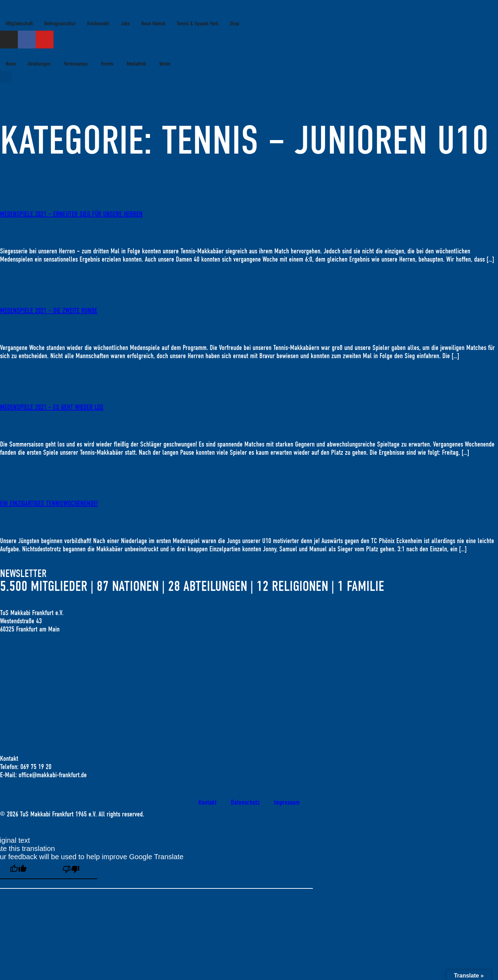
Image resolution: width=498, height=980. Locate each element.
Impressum (287, 802)
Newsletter (23, 574)
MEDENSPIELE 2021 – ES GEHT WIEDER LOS (52, 407)
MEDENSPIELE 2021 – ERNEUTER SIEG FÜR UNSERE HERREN (71, 214)
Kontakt (207, 802)
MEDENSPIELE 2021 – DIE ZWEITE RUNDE (49, 311)
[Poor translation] (71, 870)
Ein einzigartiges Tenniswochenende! (49, 503)
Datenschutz (245, 802)
